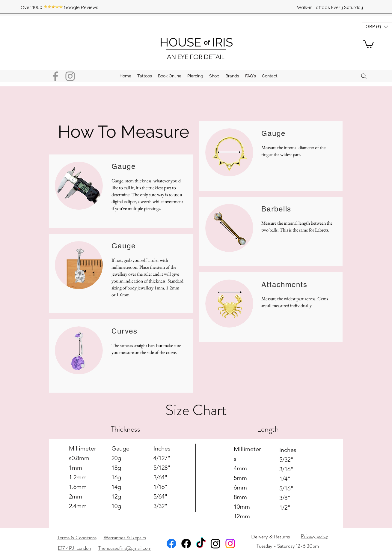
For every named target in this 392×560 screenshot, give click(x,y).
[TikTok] (201, 544)
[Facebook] (55, 76)
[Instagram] (70, 76)
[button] (368, 43)
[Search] (364, 76)
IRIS (221, 42)
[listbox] (377, 27)
